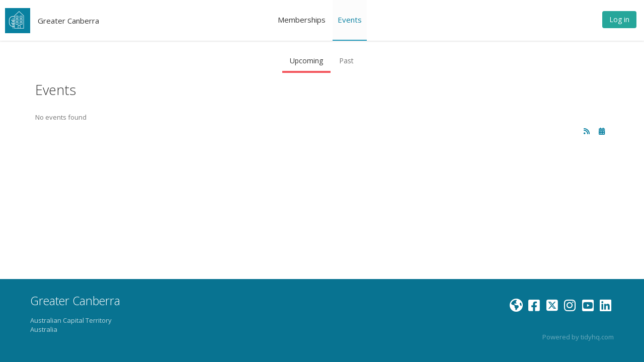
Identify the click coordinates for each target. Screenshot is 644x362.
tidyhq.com (597, 337)
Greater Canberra (68, 21)
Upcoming (306, 61)
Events (350, 20)
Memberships (302, 20)
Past (346, 61)
